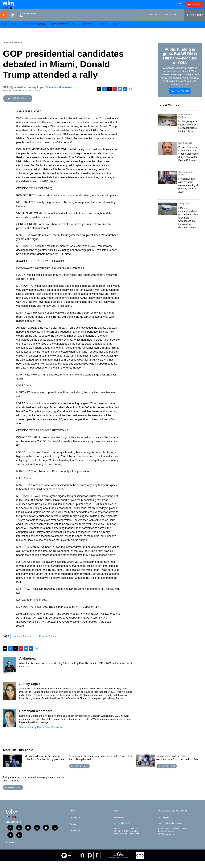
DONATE (197, 8)
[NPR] (90, 862)
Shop (116, 817)
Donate (73, 831)
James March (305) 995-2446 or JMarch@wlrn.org (173, 837)
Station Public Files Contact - (171, 830)
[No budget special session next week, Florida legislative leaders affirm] (167, 127)
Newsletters (61, 31)
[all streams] (194, 21)
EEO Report (163, 824)
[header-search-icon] (181, 8)
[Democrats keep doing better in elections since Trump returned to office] (145, 768)
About (103, 31)
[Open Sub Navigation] (19, 31)
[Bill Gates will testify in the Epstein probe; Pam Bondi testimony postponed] (13, 768)
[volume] (13, 22)
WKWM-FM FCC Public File (127, 840)
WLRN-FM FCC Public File (126, 838)
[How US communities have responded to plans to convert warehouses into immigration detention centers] (167, 216)
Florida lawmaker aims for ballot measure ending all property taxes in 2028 (188, 192)
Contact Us (75, 824)
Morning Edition (48, 643)
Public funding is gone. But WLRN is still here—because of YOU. (180, 63)
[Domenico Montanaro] (10, 725)
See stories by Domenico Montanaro (42, 734)
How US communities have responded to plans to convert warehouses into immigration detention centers (188, 224)
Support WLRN (180, 98)
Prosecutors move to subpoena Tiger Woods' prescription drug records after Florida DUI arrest (189, 160)
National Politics (13, 49)
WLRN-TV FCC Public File (126, 835)
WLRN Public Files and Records (173, 817)
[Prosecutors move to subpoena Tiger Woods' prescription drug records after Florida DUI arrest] (167, 155)
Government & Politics (185, 122)
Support (87, 31)
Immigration (184, 210)
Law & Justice (185, 150)
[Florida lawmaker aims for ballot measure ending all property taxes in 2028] (167, 184)
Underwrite (75, 837)
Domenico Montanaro (59, 94)
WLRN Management (167, 841)
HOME (3, 31)
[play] (4, 22)
